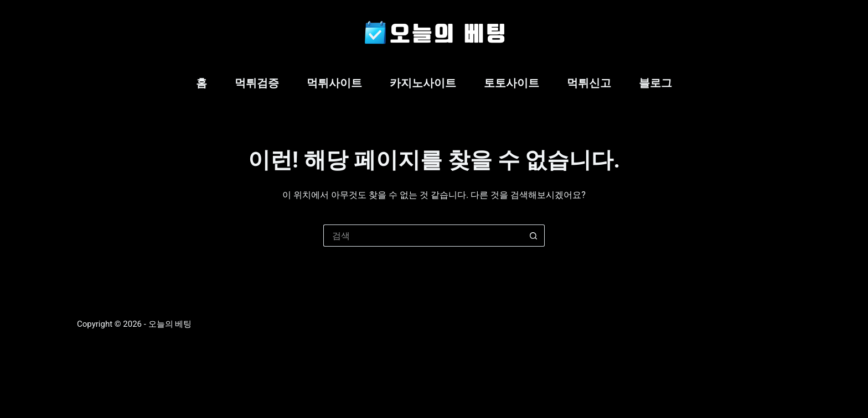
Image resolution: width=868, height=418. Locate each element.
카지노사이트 (423, 83)
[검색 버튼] (534, 236)
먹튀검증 (257, 83)
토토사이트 (512, 83)
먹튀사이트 (334, 83)
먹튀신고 (589, 83)
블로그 (655, 83)
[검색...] (423, 236)
